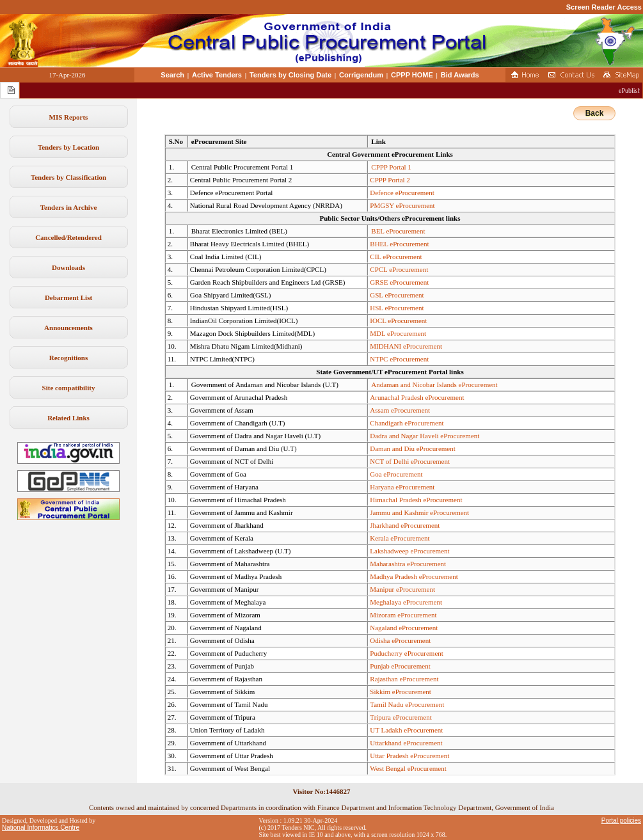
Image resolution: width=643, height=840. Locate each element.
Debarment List (68, 297)
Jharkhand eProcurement (405, 525)
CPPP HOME (412, 75)
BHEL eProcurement (399, 244)
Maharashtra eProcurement (408, 564)
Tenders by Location (68, 147)
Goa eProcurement (396, 474)
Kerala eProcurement (400, 538)
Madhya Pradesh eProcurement (414, 576)
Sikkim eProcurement (401, 692)
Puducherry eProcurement (407, 653)
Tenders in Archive (69, 207)
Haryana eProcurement (402, 487)
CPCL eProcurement (399, 269)
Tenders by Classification (68, 177)
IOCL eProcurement (398, 321)
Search (172, 75)
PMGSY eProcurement (402, 205)
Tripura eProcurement (401, 717)
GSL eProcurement (397, 295)
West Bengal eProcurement (408, 768)
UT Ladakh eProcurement (406, 730)
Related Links (68, 418)
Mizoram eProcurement (403, 615)
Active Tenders (217, 75)
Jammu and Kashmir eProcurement (419, 512)
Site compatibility (69, 388)
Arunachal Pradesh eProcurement (417, 397)
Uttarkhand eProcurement (406, 743)
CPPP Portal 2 (390, 180)
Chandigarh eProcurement (407, 423)
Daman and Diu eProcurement (412, 448)
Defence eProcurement (402, 193)
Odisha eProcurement (400, 640)
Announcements (68, 328)
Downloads (68, 267)
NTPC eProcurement (399, 359)
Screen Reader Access (604, 7)
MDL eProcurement (398, 333)
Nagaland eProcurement (404, 628)
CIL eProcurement (396, 257)
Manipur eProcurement (402, 589)
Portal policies (621, 820)
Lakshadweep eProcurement (409, 551)
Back (595, 113)
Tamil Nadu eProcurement (407, 704)
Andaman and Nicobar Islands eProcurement (434, 384)
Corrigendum (361, 75)
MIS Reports (69, 117)
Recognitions (69, 358)
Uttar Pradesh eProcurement (409, 756)
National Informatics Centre (41, 828)
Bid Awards (460, 75)
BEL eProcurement (398, 231)
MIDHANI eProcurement (406, 346)
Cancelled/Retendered (68, 237)
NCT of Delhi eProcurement (410, 461)
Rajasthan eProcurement (404, 679)
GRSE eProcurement (399, 282)
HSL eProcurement (397, 308)
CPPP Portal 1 (391, 167)
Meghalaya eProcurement (406, 602)
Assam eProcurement (400, 410)
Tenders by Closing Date (290, 75)
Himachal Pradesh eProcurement (416, 500)
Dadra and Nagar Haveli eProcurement (425, 436)
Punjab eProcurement (400, 666)
